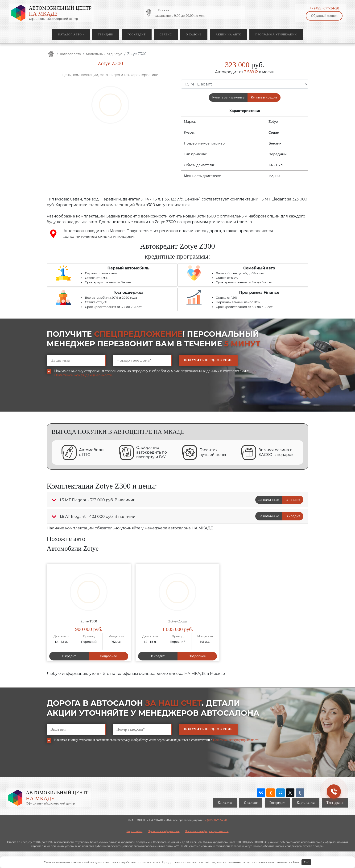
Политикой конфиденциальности (83, 375)
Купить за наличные (228, 97)
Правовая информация (164, 831)
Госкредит (137, 34)
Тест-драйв (335, 803)
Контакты (225, 803)
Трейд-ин (106, 34)
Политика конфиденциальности (207, 831)
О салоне (194, 34)
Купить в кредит (264, 97)
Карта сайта (306, 803)
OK (306, 862)
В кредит (293, 500)
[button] (54, 500)
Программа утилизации (276, 34)
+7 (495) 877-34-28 (324, 8)
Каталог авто (70, 34)
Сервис (166, 34)
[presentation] (83, 398)
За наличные (269, 500)
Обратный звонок (324, 16)
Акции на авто (229, 34)
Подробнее (109, 656)
